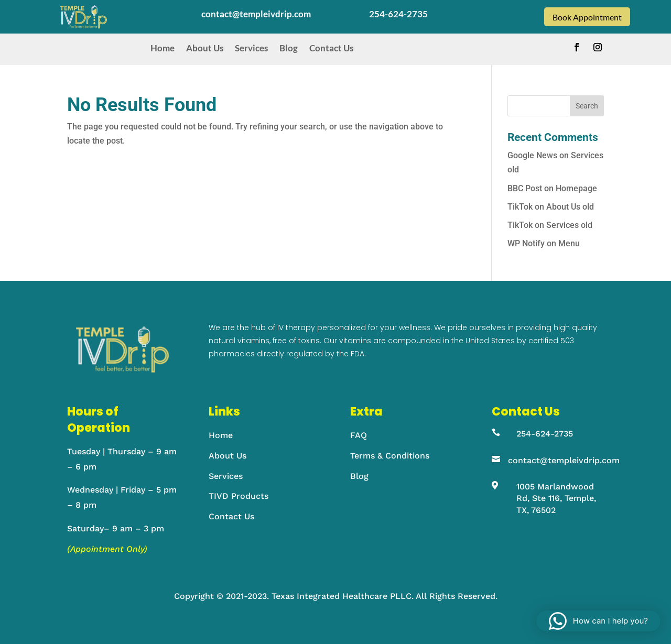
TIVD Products (239, 496)
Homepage (576, 188)
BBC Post (525, 188)
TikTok (520, 207)
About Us (205, 48)
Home (163, 48)
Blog (289, 48)
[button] (598, 621)
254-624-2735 (545, 434)
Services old (569, 225)
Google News (532, 155)
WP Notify (526, 243)
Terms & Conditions (390, 456)
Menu (569, 243)
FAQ (359, 435)
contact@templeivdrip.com (564, 460)
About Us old (570, 207)
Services (251, 48)
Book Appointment (587, 17)
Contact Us (331, 48)
